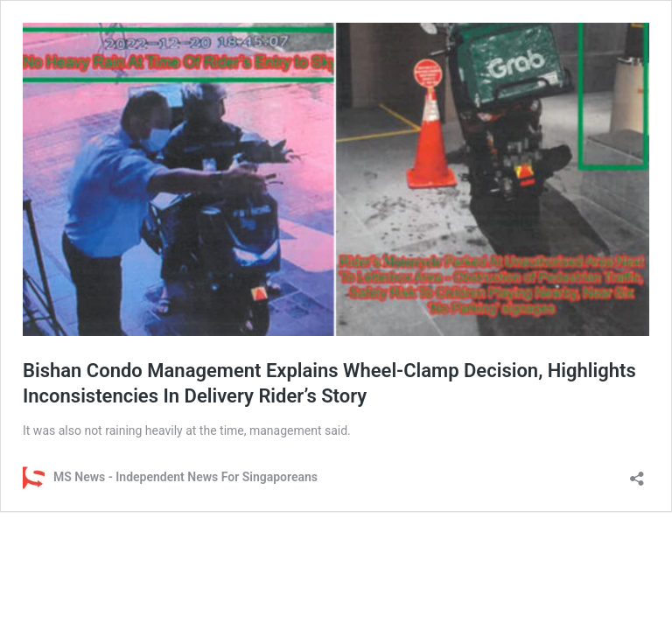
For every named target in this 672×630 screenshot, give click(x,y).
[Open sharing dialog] (637, 473)
